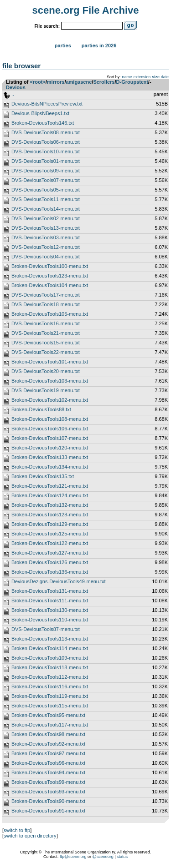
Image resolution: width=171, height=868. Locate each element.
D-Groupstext (132, 82)
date (165, 77)
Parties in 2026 (99, 45)
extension (142, 77)
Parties (63, 45)
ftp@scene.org (73, 857)
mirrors (56, 82)
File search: (47, 26)
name (127, 77)
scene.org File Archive (86, 10)
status (122, 857)
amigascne (79, 82)
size (156, 77)
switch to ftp (17, 830)
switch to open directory (30, 836)
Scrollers (104, 82)
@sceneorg (103, 857)
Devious (16, 87)
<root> (38, 82)
